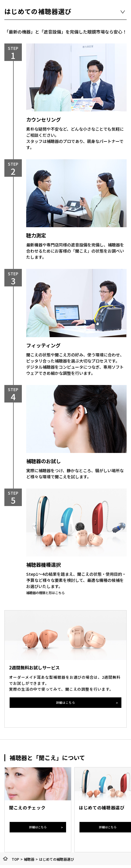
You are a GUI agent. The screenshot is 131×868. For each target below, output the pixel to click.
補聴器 (29, 859)
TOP (15, 859)
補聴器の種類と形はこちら (51, 592)
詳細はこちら (65, 702)
